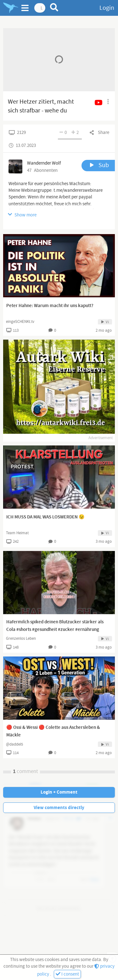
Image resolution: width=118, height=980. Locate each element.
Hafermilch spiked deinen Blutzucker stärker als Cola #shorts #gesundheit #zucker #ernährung (55, 626)
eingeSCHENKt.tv (20, 322)
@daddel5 (14, 744)
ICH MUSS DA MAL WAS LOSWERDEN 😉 (45, 517)
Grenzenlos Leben (21, 638)
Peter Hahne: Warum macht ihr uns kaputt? (50, 306)
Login (107, 8)
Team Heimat (17, 533)
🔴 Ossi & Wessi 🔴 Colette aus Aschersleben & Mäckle (53, 731)
